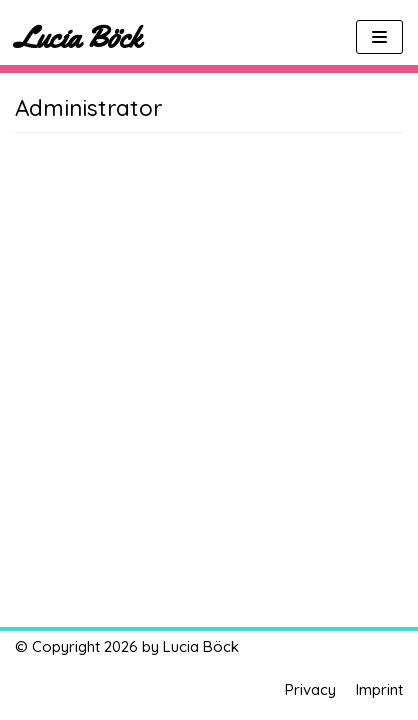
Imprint (379, 689)
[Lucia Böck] (78, 37)
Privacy (310, 689)
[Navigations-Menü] (379, 37)
